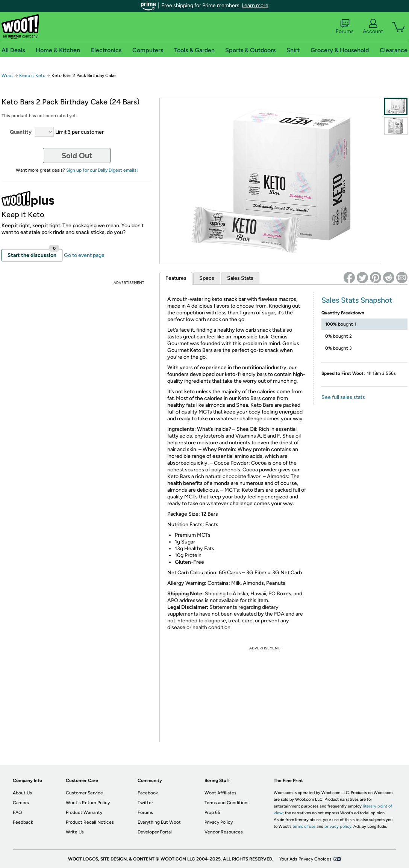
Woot (7, 75)
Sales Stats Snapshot (357, 300)
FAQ (17, 812)
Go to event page (84, 255)
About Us (22, 793)
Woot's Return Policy (88, 803)
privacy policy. (338, 826)
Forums (345, 27)
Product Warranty (84, 812)
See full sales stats (343, 397)
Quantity (21, 132)
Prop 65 (212, 812)
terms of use (304, 826)
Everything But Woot (159, 822)
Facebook (148, 793)
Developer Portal (155, 832)
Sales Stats (240, 278)
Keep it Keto (32, 75)
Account (373, 27)
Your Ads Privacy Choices (305, 859)
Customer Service (84, 793)
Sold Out (77, 155)
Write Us (75, 832)
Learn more (255, 5)
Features (176, 278)
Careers (21, 803)
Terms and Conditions (227, 803)
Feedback (23, 822)
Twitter (145, 803)
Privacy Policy (219, 822)
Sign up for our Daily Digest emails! (102, 170)
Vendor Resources (224, 832)
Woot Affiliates (220, 793)
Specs (207, 278)
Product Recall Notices (90, 822)
